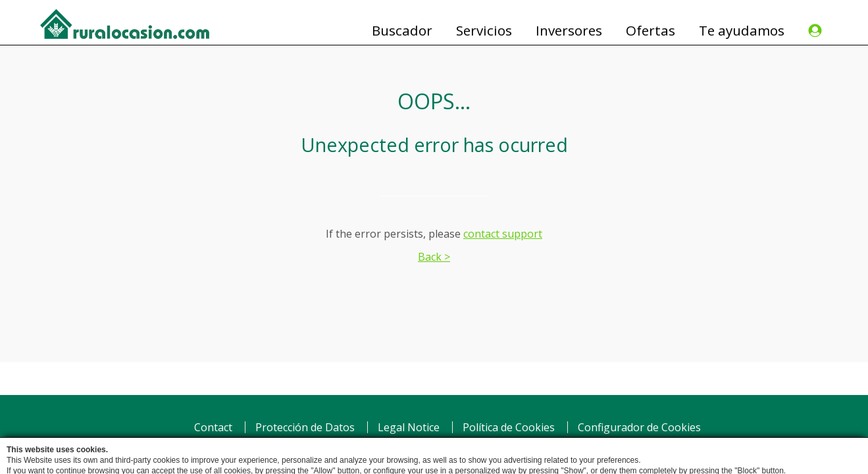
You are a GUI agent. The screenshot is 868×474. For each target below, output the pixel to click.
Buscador (402, 31)
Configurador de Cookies (639, 427)
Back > (434, 257)
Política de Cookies (509, 427)
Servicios (484, 31)
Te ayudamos (742, 31)
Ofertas (651, 31)
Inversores (569, 31)
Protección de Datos (305, 427)
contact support (503, 234)
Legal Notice (409, 427)
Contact (213, 427)
